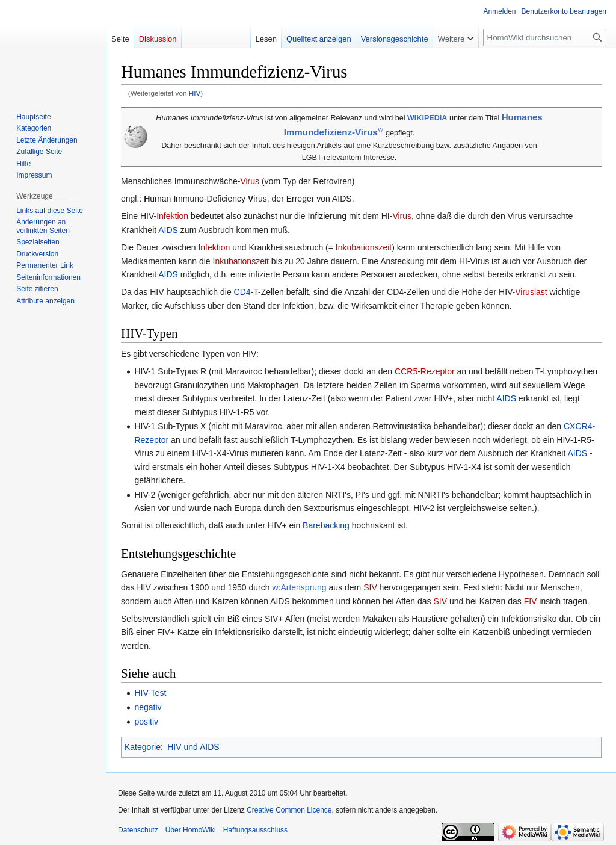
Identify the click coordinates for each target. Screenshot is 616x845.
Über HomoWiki (191, 830)
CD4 (242, 292)
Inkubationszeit (364, 247)
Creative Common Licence (289, 810)
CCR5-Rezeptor (425, 371)
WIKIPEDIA (427, 118)
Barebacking (326, 525)
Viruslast (531, 292)
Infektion (172, 216)
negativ (148, 707)
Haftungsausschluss (255, 830)
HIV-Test (150, 693)
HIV (195, 93)
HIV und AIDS (193, 747)
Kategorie (143, 747)
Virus (250, 181)
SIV (370, 587)
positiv (146, 722)
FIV (531, 601)
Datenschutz (138, 830)
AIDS (168, 230)
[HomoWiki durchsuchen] (545, 38)
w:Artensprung (299, 587)
